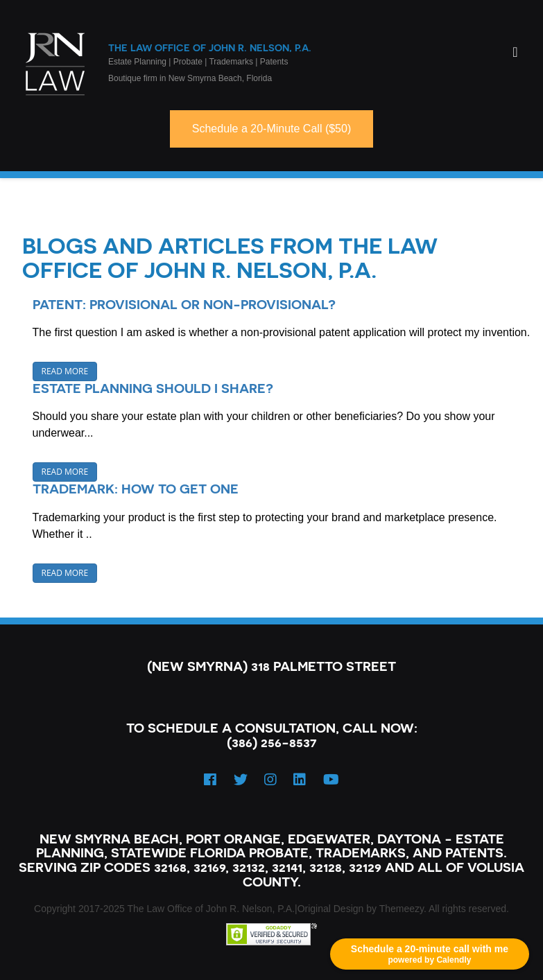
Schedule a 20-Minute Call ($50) (271, 129)
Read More (65, 371)
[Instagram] (270, 780)
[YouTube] (331, 780)
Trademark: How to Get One (136, 489)
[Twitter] (241, 780)
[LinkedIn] (300, 780)
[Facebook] (210, 780)
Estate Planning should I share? (153, 388)
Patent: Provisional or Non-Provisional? (184, 304)
